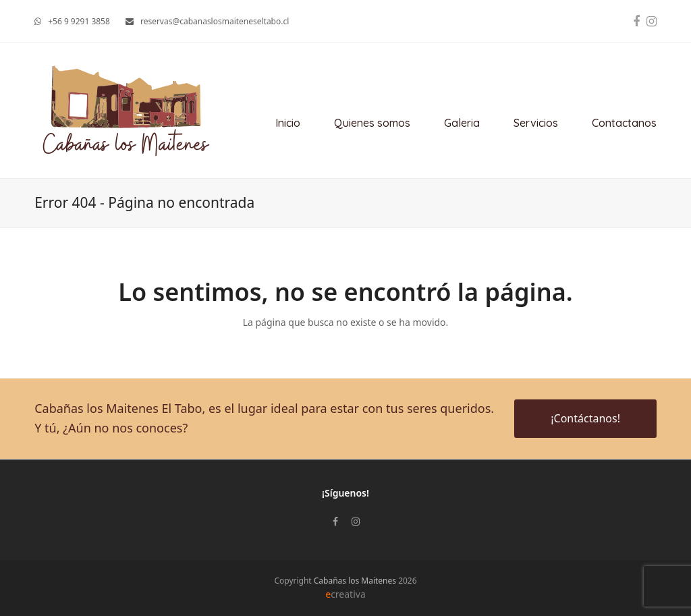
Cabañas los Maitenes (355, 581)
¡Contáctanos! (585, 418)
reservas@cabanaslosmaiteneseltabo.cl (215, 21)
